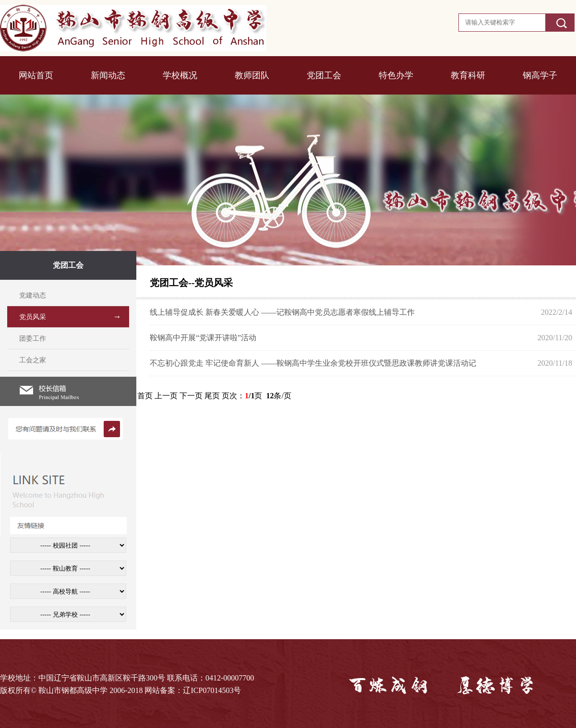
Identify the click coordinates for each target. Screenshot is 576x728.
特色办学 (396, 75)
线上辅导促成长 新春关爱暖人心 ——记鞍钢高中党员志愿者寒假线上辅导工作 (282, 312)
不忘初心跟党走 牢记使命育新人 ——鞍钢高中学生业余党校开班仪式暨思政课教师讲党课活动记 (313, 363)
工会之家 (33, 360)
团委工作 (33, 339)
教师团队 (252, 75)
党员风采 (33, 317)
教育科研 (468, 75)
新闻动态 (108, 75)
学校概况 (180, 75)
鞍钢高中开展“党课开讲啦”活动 (203, 338)
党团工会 (324, 75)
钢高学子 (540, 75)
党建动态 (33, 295)
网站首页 (36, 75)
